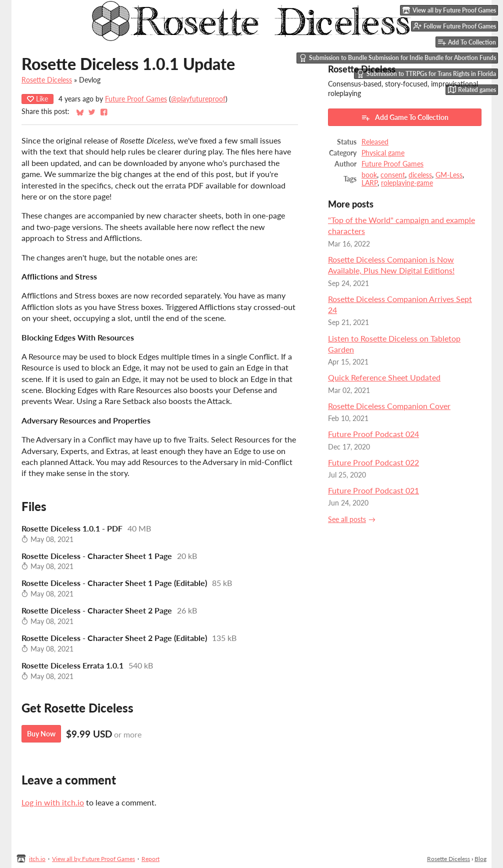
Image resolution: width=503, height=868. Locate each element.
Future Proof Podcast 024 (373, 434)
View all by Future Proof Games (93, 859)
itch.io (37, 859)
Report (150, 859)
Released (375, 142)
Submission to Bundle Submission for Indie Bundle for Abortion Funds (397, 58)
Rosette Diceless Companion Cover (389, 406)
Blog (480, 859)
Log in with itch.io (53, 802)
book (369, 175)
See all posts (347, 519)
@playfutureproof (198, 99)
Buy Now (41, 734)
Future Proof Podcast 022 (373, 462)
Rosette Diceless (47, 80)
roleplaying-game (407, 183)
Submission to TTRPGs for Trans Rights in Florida (426, 74)
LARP (369, 183)
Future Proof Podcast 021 (373, 490)
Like (37, 99)
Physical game (383, 153)
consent (393, 175)
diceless (420, 175)
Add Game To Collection (405, 117)
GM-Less (449, 175)
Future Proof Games (136, 99)
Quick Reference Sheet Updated (384, 377)
